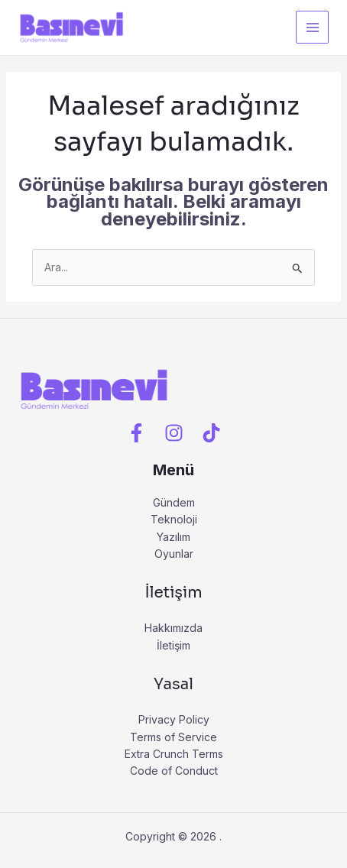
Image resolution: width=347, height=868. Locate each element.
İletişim (173, 645)
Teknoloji (174, 519)
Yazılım (173, 537)
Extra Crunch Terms (174, 754)
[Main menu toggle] (312, 27)
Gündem (174, 502)
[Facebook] (136, 434)
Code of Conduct (174, 771)
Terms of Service (173, 737)
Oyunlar (174, 554)
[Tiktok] (211, 434)
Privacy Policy (174, 719)
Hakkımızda (173, 628)
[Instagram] (174, 434)
